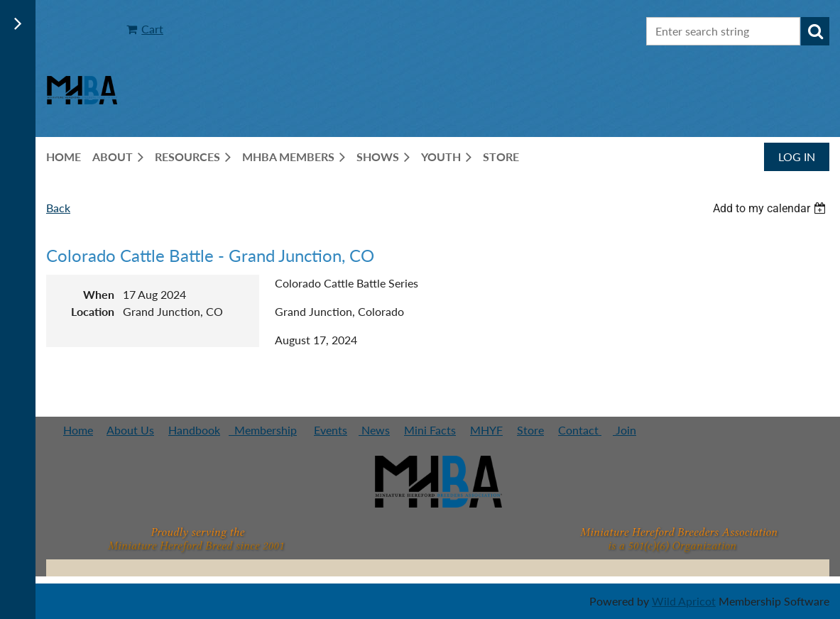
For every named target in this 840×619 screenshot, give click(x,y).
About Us (130, 430)
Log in (797, 157)
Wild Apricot (684, 601)
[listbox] (771, 208)
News (374, 430)
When (99, 294)
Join (624, 430)
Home (78, 430)
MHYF (486, 430)
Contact (580, 430)
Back (58, 208)
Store (530, 430)
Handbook (194, 430)
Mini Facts (430, 430)
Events (331, 430)
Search (815, 31)
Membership (263, 430)
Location (93, 311)
